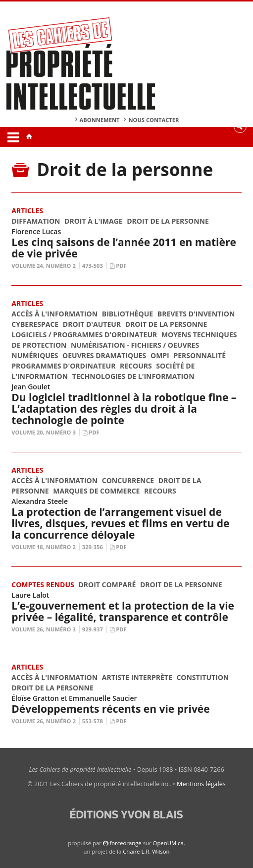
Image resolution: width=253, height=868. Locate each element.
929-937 (93, 629)
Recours (136, 366)
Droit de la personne (168, 221)
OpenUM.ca (168, 843)
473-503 (93, 266)
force (125, 843)
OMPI (160, 355)
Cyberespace (35, 324)
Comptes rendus (43, 585)
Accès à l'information (54, 314)
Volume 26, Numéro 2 (44, 721)
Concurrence (128, 480)
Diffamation (36, 221)
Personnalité (200, 355)
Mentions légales (201, 784)
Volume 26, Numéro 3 (44, 629)
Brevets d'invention (196, 314)
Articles (27, 211)
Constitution (202, 677)
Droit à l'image (94, 221)
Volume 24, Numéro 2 (44, 266)
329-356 (93, 547)
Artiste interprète (137, 677)
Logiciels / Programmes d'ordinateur (84, 335)
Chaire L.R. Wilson (146, 851)
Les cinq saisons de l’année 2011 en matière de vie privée (124, 248)
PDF (121, 266)
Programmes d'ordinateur (63, 366)
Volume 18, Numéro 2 (44, 547)
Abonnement (100, 120)
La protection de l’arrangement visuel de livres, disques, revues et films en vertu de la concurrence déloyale (120, 523)
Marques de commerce (96, 491)
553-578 (93, 721)
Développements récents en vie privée (110, 709)
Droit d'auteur (92, 324)
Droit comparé (107, 585)
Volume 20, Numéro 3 (44, 432)
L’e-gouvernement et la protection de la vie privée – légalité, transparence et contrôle (123, 611)
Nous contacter (153, 120)
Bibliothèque (127, 314)
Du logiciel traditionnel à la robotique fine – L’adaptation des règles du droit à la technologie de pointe (124, 409)
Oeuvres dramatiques (104, 355)
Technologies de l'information (133, 376)
